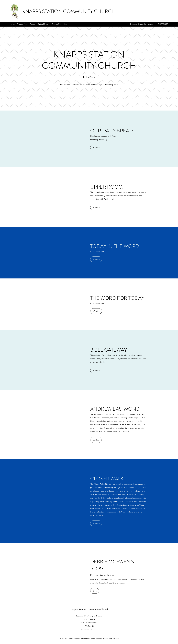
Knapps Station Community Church (89, 609)
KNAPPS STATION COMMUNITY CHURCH (69, 11)
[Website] (96, 148)
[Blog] (95, 591)
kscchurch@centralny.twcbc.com (143, 24)
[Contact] (96, 440)
